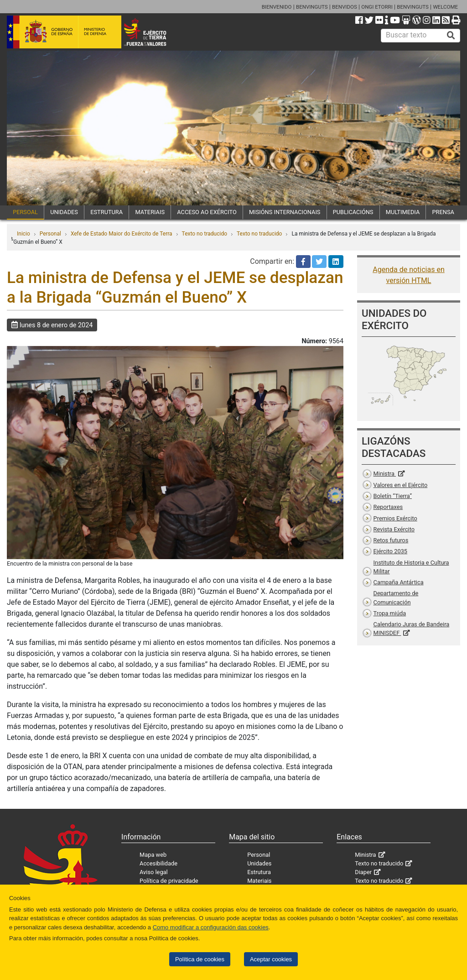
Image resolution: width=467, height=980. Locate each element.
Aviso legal (154, 872)
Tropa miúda (390, 613)
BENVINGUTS (312, 7)
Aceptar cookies (271, 959)
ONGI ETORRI (377, 7)
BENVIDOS (345, 7)
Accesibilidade (158, 863)
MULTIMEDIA (403, 212)
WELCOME (445, 7)
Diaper (363, 872)
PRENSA (443, 212)
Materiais (259, 881)
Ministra (385, 474)
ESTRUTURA (106, 212)
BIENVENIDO (277, 7)
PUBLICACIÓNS (353, 212)
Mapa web (153, 855)
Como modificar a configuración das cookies (211, 927)
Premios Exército (395, 518)
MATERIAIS (150, 212)
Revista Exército (394, 529)
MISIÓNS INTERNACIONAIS (285, 212)
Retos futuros (391, 540)
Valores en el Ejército (401, 485)
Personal (50, 234)
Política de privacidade (169, 881)
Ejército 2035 (390, 551)
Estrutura (259, 872)
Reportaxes (388, 507)
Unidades (259, 863)
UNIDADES (64, 212)
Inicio (23, 234)
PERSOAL (25, 212)
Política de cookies (200, 959)
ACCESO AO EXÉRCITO (207, 212)
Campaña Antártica (399, 582)
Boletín (393, 496)
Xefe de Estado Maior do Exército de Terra (122, 234)
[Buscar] (451, 36)
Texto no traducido (205, 234)
